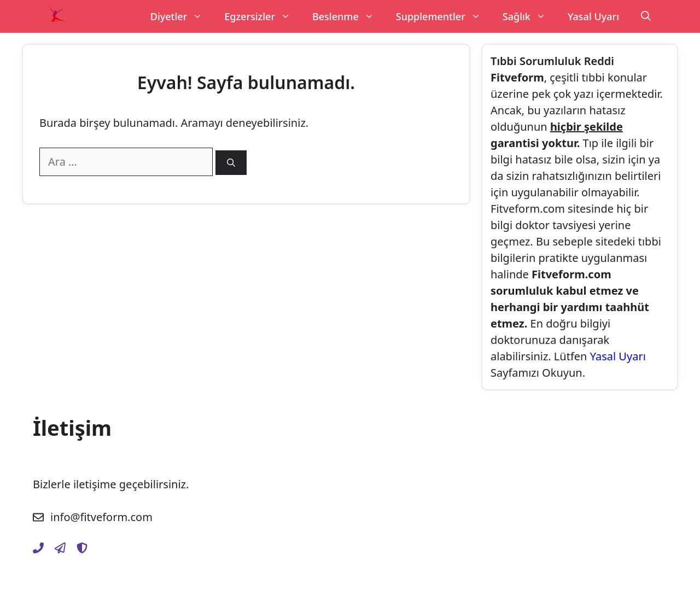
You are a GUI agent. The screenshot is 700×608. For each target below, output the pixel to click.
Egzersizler (263, 16)
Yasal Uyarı (593, 16)
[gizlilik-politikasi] (60, 548)
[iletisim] (38, 548)
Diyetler (182, 16)
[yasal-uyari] (82, 548)
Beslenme (349, 16)
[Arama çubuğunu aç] (646, 16)
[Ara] (231, 163)
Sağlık (530, 16)
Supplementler (444, 16)
